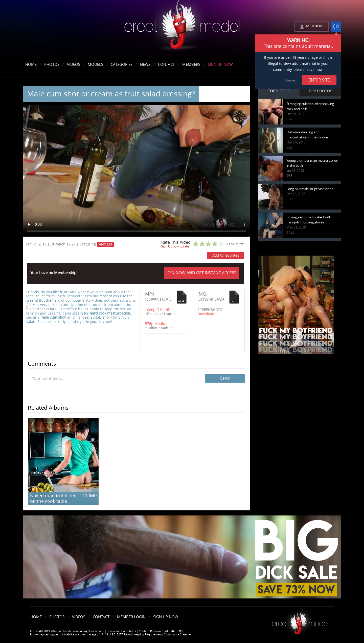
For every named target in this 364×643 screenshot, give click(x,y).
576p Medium (157, 324)
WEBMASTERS (174, 631)
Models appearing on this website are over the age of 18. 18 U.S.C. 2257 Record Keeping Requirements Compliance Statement (112, 635)
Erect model (300, 622)
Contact (166, 65)
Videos (74, 65)
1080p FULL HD (158, 310)
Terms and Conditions (121, 631)
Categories (122, 65)
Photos (52, 65)
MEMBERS (315, 26)
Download (206, 314)
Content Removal (150, 631)
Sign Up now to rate (175, 246)
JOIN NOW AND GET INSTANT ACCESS (201, 273)
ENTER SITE (319, 80)
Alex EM (106, 244)
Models (95, 65)
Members (191, 65)
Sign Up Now (220, 65)
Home (31, 65)
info (336, 27)
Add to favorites (226, 255)
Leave (291, 80)
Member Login (131, 617)
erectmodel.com (182, 26)
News (145, 65)
